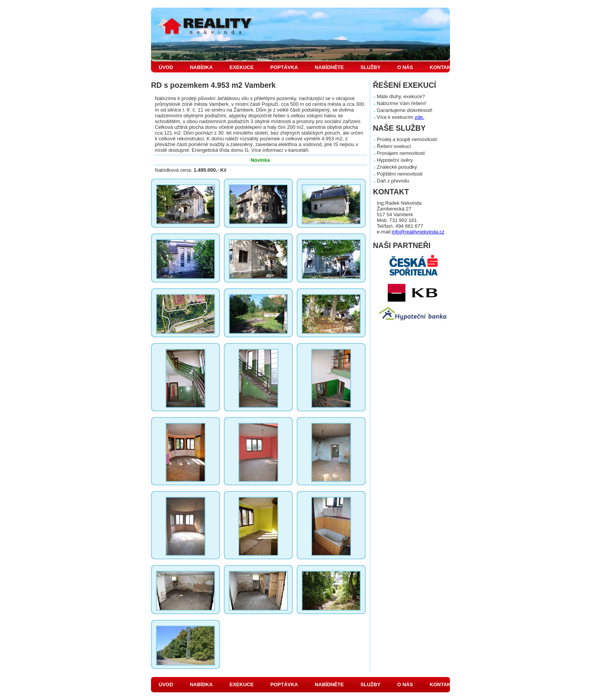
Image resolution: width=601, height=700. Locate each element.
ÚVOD (166, 67)
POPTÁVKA (284, 67)
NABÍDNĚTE (329, 67)
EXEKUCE (242, 67)
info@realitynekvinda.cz (418, 232)
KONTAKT (442, 67)
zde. (420, 117)
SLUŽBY (371, 67)
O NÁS (405, 67)
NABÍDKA (201, 67)
